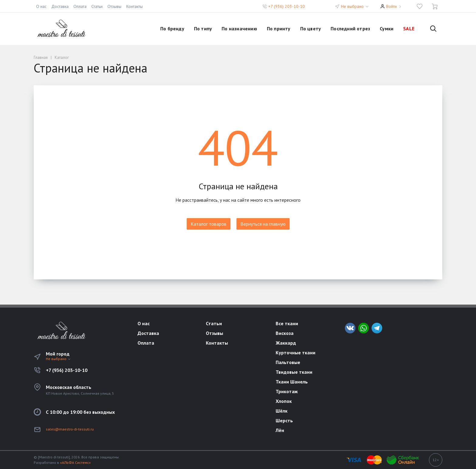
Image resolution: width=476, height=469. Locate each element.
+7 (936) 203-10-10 (287, 6)
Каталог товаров (209, 224)
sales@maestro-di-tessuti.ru (70, 429)
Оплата (80, 6)
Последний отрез (350, 29)
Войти (391, 6)
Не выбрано (355, 6)
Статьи (97, 6)
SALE (409, 29)
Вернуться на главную (263, 224)
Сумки (387, 29)
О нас (41, 6)
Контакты (134, 6)
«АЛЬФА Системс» (75, 462)
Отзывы (114, 6)
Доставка (60, 6)
